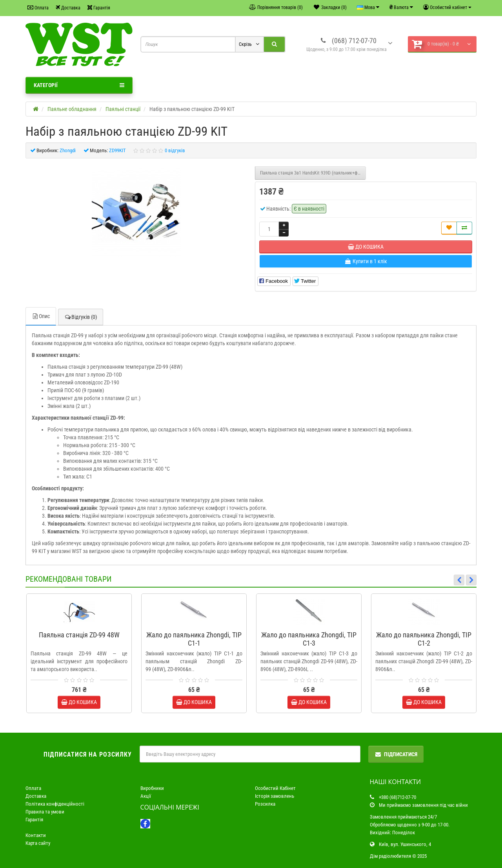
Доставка (68, 8)
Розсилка (265, 804)
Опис (41, 316)
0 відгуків (175, 150)
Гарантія (99, 8)
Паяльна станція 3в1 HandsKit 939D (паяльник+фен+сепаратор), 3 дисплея (313, 173)
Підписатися (396, 754)
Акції (146, 796)
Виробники (152, 788)
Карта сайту (38, 843)
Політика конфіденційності (55, 804)
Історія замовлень (275, 796)
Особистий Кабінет (275, 788)
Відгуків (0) (81, 317)
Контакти (36, 835)
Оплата (38, 8)
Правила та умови (45, 812)
